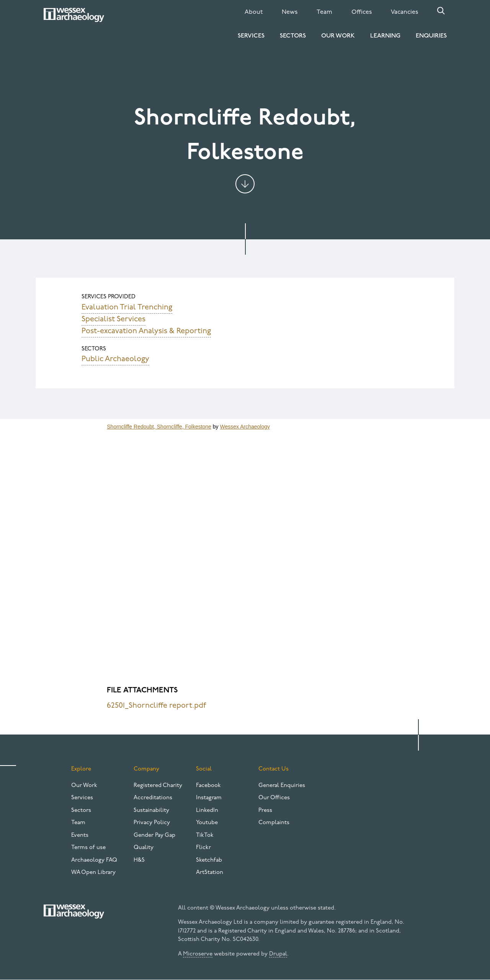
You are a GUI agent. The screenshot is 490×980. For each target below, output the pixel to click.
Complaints (274, 823)
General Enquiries (282, 786)
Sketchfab (209, 860)
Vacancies (404, 12)
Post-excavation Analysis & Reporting (146, 331)
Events (80, 835)
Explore (81, 769)
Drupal (278, 954)
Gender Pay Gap (154, 835)
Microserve (198, 954)
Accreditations (153, 798)
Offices (362, 12)
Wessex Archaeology (245, 427)
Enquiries (431, 36)
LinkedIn (207, 811)
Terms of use (88, 848)
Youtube (207, 823)
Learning (385, 36)
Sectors (293, 36)
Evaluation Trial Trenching (127, 308)
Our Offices (274, 798)
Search (441, 11)
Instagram (209, 798)
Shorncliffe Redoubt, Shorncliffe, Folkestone (159, 427)
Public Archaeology (115, 359)
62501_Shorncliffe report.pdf (157, 706)
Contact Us (274, 769)
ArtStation (210, 873)
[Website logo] (74, 15)
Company (146, 769)
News (290, 12)
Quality (144, 848)
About (254, 12)
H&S (139, 860)
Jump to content (245, 184)
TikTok (205, 835)
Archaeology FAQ (94, 860)
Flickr (203, 848)
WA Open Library (93, 873)
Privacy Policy (152, 823)
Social (204, 769)
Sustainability (151, 811)
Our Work (338, 36)
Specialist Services (114, 319)
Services (251, 36)
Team (324, 12)
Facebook (208, 786)
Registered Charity (158, 786)
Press (265, 811)
